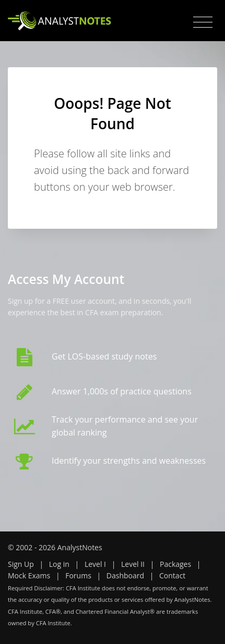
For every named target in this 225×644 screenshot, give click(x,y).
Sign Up (21, 564)
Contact (172, 575)
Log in (59, 564)
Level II (133, 564)
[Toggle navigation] (203, 22)
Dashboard (125, 575)
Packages (175, 564)
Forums (78, 575)
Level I (95, 564)
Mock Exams (29, 575)
